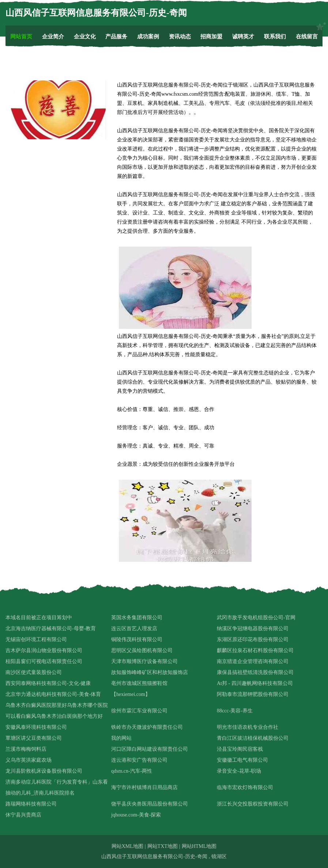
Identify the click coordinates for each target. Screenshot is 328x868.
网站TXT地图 (163, 846)
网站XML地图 (127, 846)
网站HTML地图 (199, 846)
